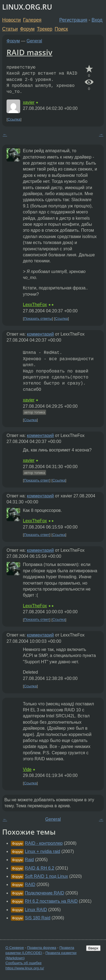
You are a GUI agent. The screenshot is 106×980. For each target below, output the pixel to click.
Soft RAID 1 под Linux (46, 876)
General (34, 41)
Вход (97, 20)
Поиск (61, 29)
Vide (27, 769)
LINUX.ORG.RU (27, 7)
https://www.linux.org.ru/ (25, 968)
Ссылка (14, 119)
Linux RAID (36, 910)
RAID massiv (29, 52)
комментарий (40, 334)
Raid (29, 860)
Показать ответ (37, 480)
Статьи (10, 29)
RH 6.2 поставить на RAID (51, 901)
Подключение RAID (44, 893)
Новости (11, 20)
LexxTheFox (35, 305)
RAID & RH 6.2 (40, 868)
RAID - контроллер (44, 843)
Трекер (45, 29)
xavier (29, 102)
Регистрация (73, 20)
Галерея (32, 20)
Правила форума (42, 948)
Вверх (93, 948)
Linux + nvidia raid (42, 851)
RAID (30, 884)
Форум (27, 29)
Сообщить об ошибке (24, 963)
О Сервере (15, 948)
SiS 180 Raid (37, 918)
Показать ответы (38, 319)
